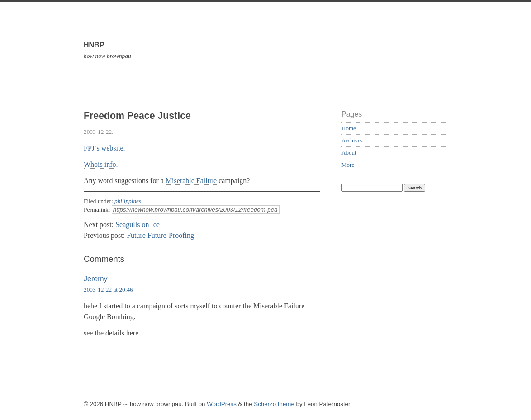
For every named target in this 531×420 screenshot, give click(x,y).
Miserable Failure (191, 181)
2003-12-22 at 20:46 (108, 290)
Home (349, 128)
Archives (352, 140)
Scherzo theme (274, 404)
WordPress (222, 404)
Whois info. (101, 164)
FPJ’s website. (104, 148)
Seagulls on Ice (137, 224)
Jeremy (95, 279)
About (349, 153)
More (348, 165)
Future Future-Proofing (160, 235)
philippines (128, 201)
